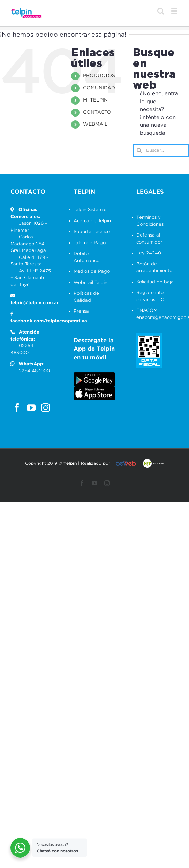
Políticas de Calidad (86, 297)
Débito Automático (86, 257)
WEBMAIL (95, 124)
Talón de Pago (90, 243)
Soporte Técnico (92, 232)
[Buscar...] (161, 150)
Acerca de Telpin (92, 221)
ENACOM (147, 311)
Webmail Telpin (90, 283)
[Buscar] (139, 150)
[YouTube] (31, 408)
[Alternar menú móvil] (175, 11)
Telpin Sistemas (90, 210)
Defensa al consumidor (149, 239)
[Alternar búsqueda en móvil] (161, 11)
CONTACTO (97, 112)
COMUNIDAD (99, 88)
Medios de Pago (92, 272)
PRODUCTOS (99, 76)
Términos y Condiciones (150, 221)
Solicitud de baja (155, 282)
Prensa (81, 311)
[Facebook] (17, 408)
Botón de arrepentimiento (154, 268)
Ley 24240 (149, 253)
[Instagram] (46, 408)
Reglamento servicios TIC (150, 296)
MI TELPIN (95, 100)
